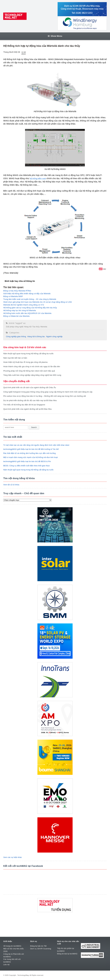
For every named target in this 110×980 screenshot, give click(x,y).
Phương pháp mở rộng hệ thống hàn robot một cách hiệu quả (29, 371)
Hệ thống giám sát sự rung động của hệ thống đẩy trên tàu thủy (30, 308)
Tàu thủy (36, 327)
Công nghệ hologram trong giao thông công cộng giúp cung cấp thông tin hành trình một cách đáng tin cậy (48, 392)
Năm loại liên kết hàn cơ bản (15, 358)
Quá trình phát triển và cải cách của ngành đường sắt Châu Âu (30, 387)
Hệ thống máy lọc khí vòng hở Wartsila (19, 310)
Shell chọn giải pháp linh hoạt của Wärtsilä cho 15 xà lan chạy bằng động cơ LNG (37, 302)
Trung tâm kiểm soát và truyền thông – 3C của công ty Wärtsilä (30, 299)
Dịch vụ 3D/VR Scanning (41, 949)
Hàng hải (28, 327)
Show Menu (55, 36)
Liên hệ (6, 965)
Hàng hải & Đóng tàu (36, 337)
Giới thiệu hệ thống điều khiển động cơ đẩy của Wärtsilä (27, 294)
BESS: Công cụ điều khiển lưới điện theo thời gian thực (27, 466)
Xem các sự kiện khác (13, 857)
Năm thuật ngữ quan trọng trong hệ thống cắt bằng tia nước (28, 354)
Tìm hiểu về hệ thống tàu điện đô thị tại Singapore (24, 405)
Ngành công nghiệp (54, 337)
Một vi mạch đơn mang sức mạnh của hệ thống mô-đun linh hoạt (30, 457)
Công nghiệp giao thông (16, 337)
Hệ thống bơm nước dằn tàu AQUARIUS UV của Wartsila (27, 313)
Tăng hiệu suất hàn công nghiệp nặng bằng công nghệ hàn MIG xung (32, 375)
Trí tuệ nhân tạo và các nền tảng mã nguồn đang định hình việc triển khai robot (36, 445)
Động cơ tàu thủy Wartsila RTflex (17, 291)
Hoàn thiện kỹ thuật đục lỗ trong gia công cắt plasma (25, 362)
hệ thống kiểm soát (38, 178)
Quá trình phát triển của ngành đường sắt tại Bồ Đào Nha (27, 409)
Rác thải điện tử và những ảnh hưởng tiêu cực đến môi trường (29, 453)
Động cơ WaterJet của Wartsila (16, 316)
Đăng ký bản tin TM (38, 946)
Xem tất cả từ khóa (11, 485)
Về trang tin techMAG (12, 946)
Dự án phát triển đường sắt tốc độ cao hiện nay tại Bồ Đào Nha (30, 400)
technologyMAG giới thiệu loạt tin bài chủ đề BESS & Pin (27, 461)
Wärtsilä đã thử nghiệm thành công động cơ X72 (24, 305)
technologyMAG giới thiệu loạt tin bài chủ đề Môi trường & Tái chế (31, 449)
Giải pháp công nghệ (15, 327)
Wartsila (44, 327)
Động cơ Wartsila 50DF (13, 296)
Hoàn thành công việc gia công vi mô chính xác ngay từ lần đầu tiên (32, 366)
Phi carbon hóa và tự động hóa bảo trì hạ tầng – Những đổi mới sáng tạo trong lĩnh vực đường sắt (44, 396)
